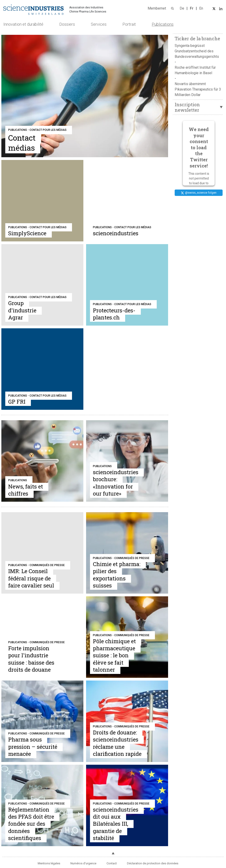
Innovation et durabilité (23, 24)
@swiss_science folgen (199, 193)
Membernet (157, 8)
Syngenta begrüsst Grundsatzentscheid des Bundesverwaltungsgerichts (197, 51)
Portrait (129, 24)
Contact (112, 863)
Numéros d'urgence (83, 863)
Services (99, 24)
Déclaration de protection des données (153, 863)
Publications (163, 24)
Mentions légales (49, 863)
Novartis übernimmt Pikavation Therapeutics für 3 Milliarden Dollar (198, 89)
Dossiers (67, 24)
